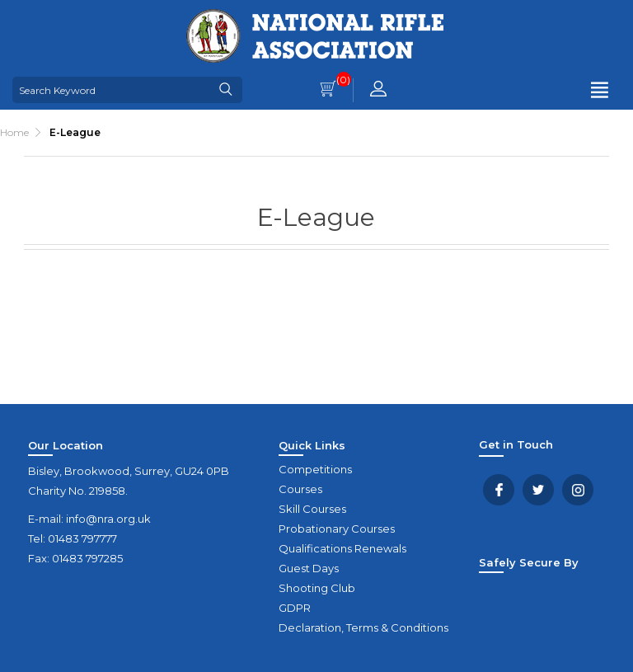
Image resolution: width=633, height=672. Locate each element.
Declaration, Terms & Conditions (363, 627)
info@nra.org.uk (108, 519)
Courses (300, 489)
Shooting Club (317, 588)
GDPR (295, 608)
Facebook (499, 490)
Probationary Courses (337, 529)
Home (14, 132)
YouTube (578, 490)
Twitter (538, 490)
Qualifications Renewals (342, 548)
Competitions (315, 469)
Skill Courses (312, 509)
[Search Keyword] (111, 90)
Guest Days (309, 568)
